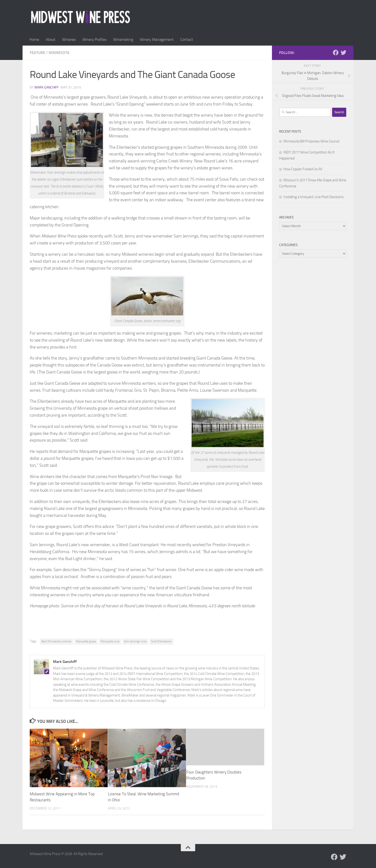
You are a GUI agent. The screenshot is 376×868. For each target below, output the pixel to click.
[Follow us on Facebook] (336, 53)
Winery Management (157, 39)
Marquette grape (86, 641)
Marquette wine (110, 641)
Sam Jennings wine (135, 641)
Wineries (69, 39)
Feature (37, 53)
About (51, 39)
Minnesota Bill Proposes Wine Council (311, 141)
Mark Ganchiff (47, 87)
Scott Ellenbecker (161, 641)
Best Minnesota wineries (56, 641)
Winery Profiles (94, 39)
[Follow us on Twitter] (343, 53)
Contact (187, 39)
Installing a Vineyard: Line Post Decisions (314, 197)
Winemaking (123, 39)
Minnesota (59, 53)
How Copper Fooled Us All (303, 169)
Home (34, 39)
